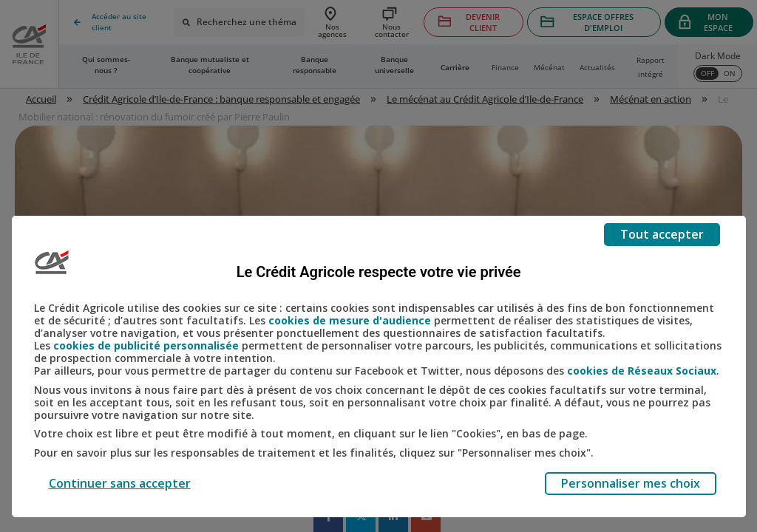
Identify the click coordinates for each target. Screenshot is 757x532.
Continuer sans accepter (120, 483)
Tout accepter (662, 234)
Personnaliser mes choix (631, 483)
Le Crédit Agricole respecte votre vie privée (379, 272)
